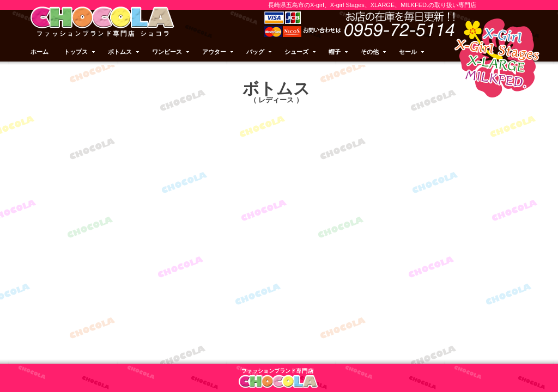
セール (412, 52)
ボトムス (124, 52)
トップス (80, 52)
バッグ (260, 52)
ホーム (40, 52)
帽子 (339, 52)
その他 (374, 52)
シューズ (301, 52)
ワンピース (171, 52)
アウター (219, 52)
